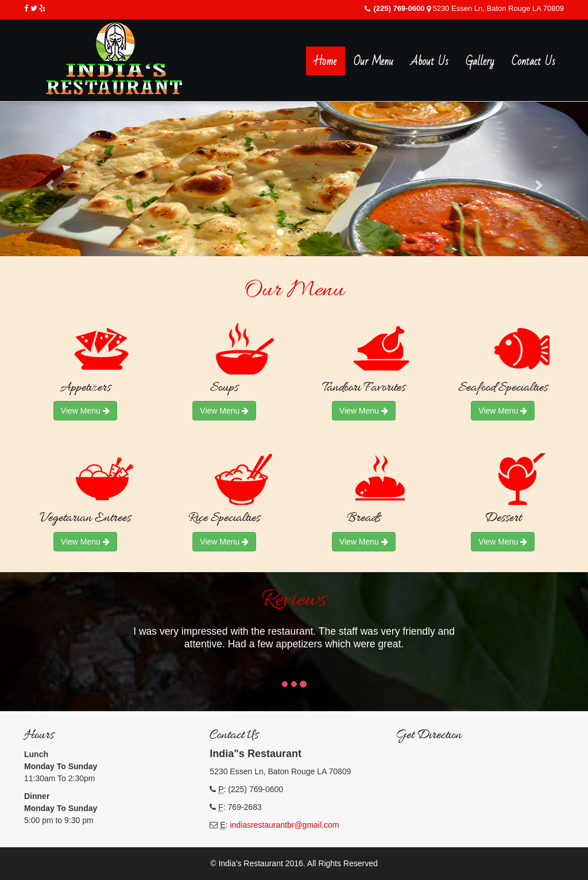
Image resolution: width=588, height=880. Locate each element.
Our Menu (374, 61)
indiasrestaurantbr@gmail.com (284, 825)
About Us (430, 61)
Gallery (480, 61)
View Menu (85, 411)
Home (326, 61)
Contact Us (533, 61)
